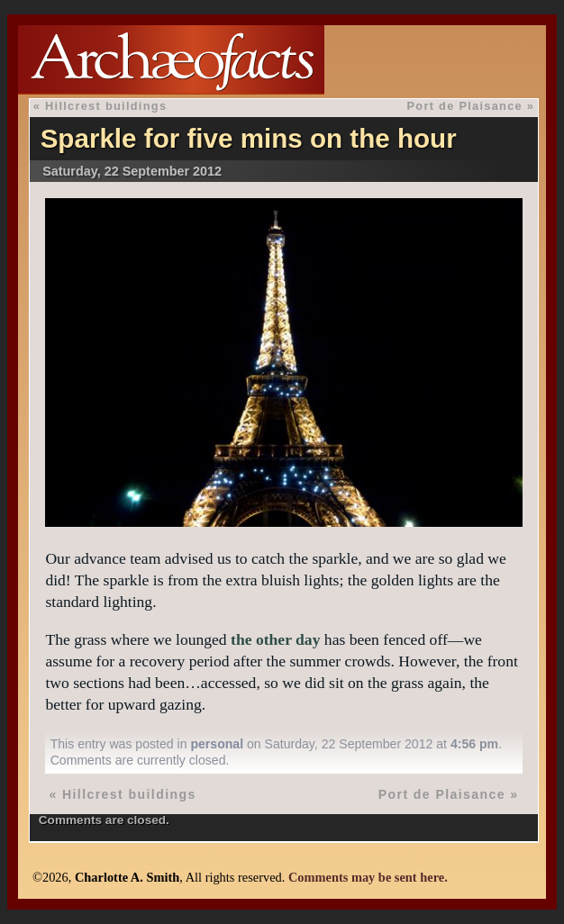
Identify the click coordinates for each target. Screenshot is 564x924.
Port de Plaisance (465, 106)
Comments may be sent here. (368, 877)
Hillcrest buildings (106, 106)
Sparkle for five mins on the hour (249, 138)
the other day (275, 639)
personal (217, 744)
